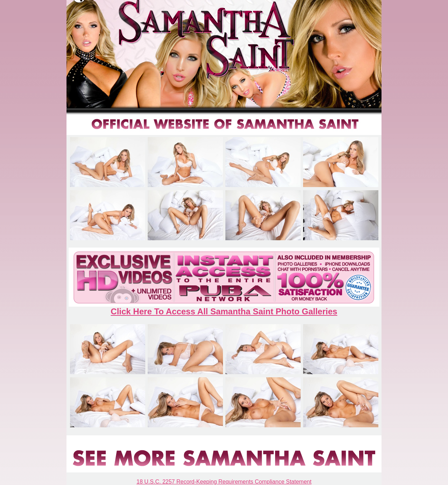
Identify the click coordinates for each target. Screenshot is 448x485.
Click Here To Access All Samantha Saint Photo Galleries (224, 311)
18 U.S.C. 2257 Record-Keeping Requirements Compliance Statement (224, 482)
